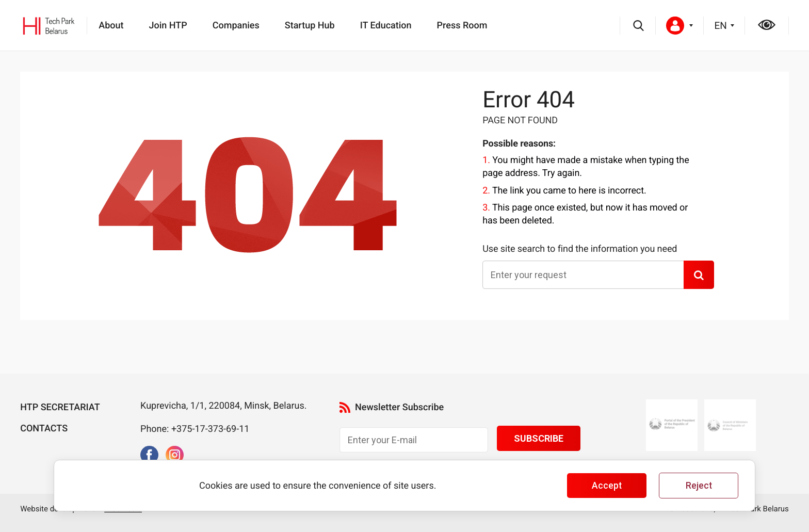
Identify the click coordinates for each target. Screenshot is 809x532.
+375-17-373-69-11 (210, 429)
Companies (236, 26)
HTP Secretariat (60, 407)
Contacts (44, 429)
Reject (699, 486)
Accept (607, 486)
